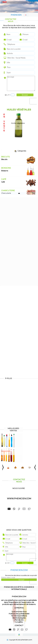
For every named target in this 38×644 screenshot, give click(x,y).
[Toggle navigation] (26, 15)
